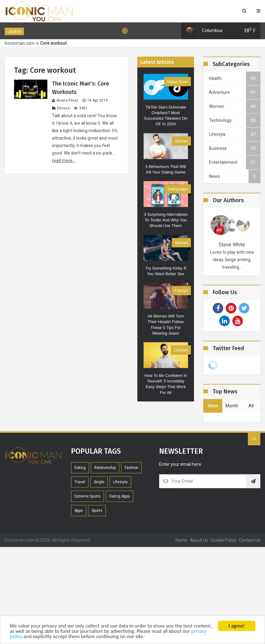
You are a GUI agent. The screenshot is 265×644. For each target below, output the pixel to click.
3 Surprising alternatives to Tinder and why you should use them (166, 220)
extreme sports (88, 496)
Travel (80, 482)
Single (99, 482)
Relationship (105, 468)
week (213, 406)
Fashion (181, 291)
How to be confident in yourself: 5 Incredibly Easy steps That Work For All (166, 384)
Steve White (232, 245)
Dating (80, 468)
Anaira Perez (65, 100)
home (182, 540)
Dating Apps (178, 189)
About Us (199, 540)
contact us (250, 540)
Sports (97, 511)
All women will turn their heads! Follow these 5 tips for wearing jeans (166, 325)
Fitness (61, 108)
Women (181, 141)
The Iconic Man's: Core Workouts (80, 88)
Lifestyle (181, 350)
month (232, 406)
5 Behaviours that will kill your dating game (166, 169)
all (251, 406)
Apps (79, 511)
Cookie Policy (223, 540)
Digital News (178, 81)
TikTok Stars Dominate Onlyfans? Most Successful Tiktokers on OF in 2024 (166, 115)
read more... (64, 160)
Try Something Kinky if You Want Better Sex (166, 271)
